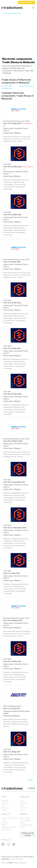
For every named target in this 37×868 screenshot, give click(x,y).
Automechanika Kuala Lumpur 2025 (16, 260)
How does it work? (8, 827)
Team (4, 820)
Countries (5, 803)
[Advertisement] (18, 35)
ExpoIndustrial (7, 88)
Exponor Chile (7, 86)
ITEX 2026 (7, 164)
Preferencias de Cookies (28, 834)
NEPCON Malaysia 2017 (12, 706)
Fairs (4, 797)
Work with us (6, 830)
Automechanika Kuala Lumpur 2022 (16, 439)
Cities (4, 806)
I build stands (25, 818)
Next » (31, 780)
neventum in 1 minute (9, 818)
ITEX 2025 (7, 212)
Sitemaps (25, 797)
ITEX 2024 (7, 301)
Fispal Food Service (26, 86)
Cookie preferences (17, 859)
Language (31, 788)
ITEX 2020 (7, 526)
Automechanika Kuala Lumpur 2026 (16, 121)
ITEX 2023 (7, 346)
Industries (5, 808)
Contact (5, 823)
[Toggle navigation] (33, 8)
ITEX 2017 (7, 750)
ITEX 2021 (7, 480)
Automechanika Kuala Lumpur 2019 (16, 618)
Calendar (5, 801)
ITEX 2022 (7, 392)
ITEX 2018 (7, 659)
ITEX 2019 (7, 571)
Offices (4, 825)
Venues (4, 810)
